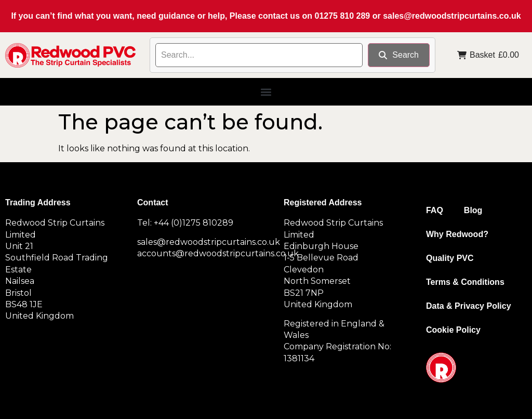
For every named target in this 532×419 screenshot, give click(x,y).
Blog (473, 210)
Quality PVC (450, 258)
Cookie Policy (453, 330)
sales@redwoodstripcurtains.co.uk (452, 16)
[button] (266, 92)
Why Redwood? (457, 234)
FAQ (435, 210)
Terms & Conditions (465, 282)
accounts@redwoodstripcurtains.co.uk (218, 253)
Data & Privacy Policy (469, 306)
